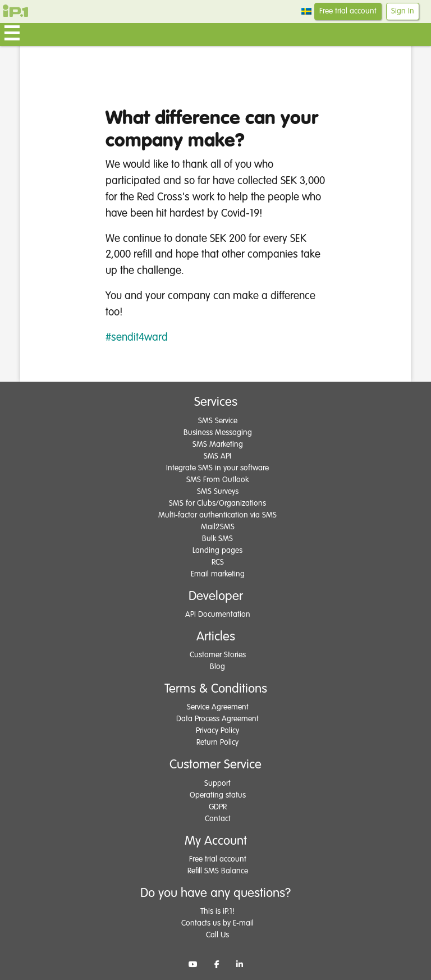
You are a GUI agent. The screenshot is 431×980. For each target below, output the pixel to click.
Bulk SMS (217, 539)
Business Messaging (218, 433)
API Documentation (218, 615)
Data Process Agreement (217, 719)
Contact (218, 819)
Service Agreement (218, 707)
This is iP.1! (217, 912)
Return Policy (217, 743)
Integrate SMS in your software (217, 468)
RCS (218, 562)
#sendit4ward (137, 338)
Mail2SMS (218, 527)
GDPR (218, 807)
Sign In (403, 11)
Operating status (218, 795)
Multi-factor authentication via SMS (217, 515)
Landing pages (217, 551)
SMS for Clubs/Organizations (217, 503)
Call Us (217, 935)
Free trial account (348, 11)
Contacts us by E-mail (217, 923)
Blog (217, 667)
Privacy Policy (217, 731)
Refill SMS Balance (218, 871)
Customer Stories (218, 655)
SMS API (217, 456)
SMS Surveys (218, 492)
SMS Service (218, 421)
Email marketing (218, 574)
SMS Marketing (218, 445)
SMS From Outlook (217, 480)
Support (217, 784)
